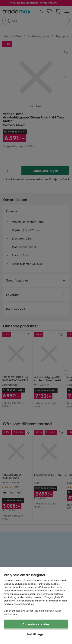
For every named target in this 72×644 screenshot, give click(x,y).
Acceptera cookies (36, 624)
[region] (36, 605)
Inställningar (36, 634)
